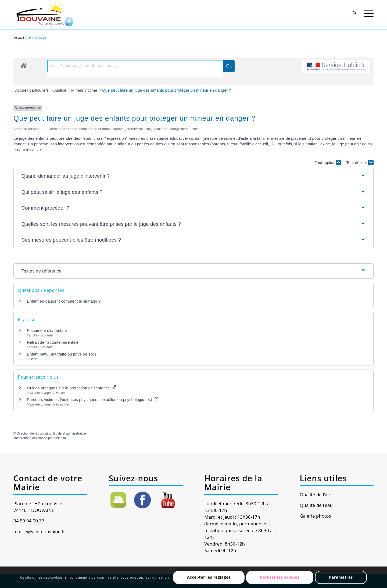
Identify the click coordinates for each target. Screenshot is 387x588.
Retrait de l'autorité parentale (53, 342)
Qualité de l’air (315, 495)
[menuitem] (355, 10)
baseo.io (60, 438)
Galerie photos (315, 516)
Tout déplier (360, 162)
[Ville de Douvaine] (45, 15)
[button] (193, 176)
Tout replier (328, 162)
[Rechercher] (355, 10)
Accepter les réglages (209, 577)
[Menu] (369, 10)
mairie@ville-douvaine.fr (39, 531)
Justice (61, 90)
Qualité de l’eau (316, 505)
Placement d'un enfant (47, 330)
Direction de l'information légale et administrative (51, 433)
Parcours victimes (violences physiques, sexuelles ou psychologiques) (92, 399)
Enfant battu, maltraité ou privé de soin (61, 354)
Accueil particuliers (33, 90)
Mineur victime (85, 90)
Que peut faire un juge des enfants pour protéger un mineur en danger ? (167, 90)
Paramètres (341, 577)
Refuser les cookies (280, 577)
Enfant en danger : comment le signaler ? (64, 301)
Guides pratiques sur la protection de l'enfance (71, 388)
